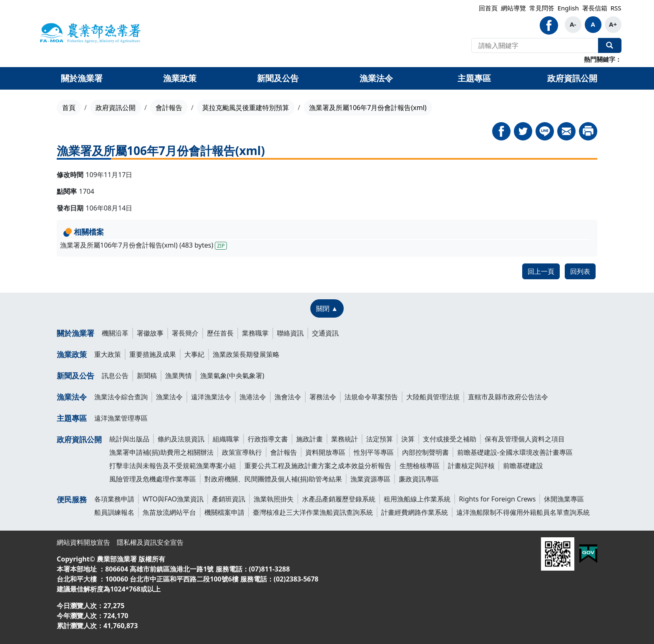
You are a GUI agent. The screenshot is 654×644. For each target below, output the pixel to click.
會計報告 (169, 108)
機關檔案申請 (224, 512)
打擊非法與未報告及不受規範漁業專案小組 (173, 466)
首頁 (69, 108)
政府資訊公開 (116, 108)
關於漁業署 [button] (82, 78)
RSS (616, 8)
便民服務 (72, 499)
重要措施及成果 (153, 354)
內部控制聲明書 (425, 452)
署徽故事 (150, 333)
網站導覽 (513, 8)
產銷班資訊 (229, 499)
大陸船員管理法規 (433, 397)
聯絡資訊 (290, 333)
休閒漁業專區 (564, 499)
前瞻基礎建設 (523, 466)
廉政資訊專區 (419, 479)
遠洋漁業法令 (211, 397)
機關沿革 (115, 333)
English (568, 8)
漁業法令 (72, 397)
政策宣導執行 (242, 452)
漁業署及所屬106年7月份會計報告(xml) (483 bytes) (143, 245)
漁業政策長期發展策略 (246, 354)
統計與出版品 (129, 439)
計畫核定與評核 (471, 466)
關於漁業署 (75, 333)
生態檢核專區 (420, 466)
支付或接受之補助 (450, 439)
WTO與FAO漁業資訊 (173, 499)
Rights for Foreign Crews (497, 499)
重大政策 (108, 354)
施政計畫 (309, 439)
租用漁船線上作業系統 (417, 499)
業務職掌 (255, 333)
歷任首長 (220, 333)
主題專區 (72, 418)
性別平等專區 (374, 452)
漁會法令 (288, 397)
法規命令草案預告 (371, 397)
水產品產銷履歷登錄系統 (339, 499)
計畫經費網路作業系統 (415, 512)
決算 (408, 439)
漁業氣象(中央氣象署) (232, 376)
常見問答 (542, 8)
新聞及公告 (75, 376)
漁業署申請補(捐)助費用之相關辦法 (161, 452)
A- (573, 24)
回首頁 (488, 8)
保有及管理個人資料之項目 (525, 439)
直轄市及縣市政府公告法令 (508, 397)
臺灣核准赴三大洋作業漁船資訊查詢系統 (313, 512)
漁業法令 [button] (376, 78)
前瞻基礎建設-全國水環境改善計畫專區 (515, 452)
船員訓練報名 (114, 512)
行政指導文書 (268, 439)
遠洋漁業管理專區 (121, 418)
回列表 (580, 271)
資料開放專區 (325, 452)
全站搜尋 (610, 45)
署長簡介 (185, 333)
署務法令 (323, 397)
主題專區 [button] (474, 78)
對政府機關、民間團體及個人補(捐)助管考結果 (273, 479)
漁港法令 (253, 397)
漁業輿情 (179, 376)
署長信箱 (595, 8)
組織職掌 (226, 439)
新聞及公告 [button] (278, 78)
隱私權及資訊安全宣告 (150, 542)
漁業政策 (72, 354)
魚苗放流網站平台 (169, 512)
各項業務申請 (114, 499)
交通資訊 (325, 333)
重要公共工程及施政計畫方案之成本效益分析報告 (318, 466)
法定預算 (380, 439)
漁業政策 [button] (180, 78)
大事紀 (194, 354)
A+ (613, 24)
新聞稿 (147, 376)
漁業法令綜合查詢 (121, 397)
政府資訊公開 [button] (572, 78)
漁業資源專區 (370, 479)
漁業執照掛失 (274, 499)
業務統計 (345, 439)
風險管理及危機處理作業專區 (153, 479)
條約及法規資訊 (181, 439)
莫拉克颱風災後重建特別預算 (246, 108)
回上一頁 (541, 271)
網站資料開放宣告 (83, 542)
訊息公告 (115, 376)
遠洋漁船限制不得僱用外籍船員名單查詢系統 (523, 512)
